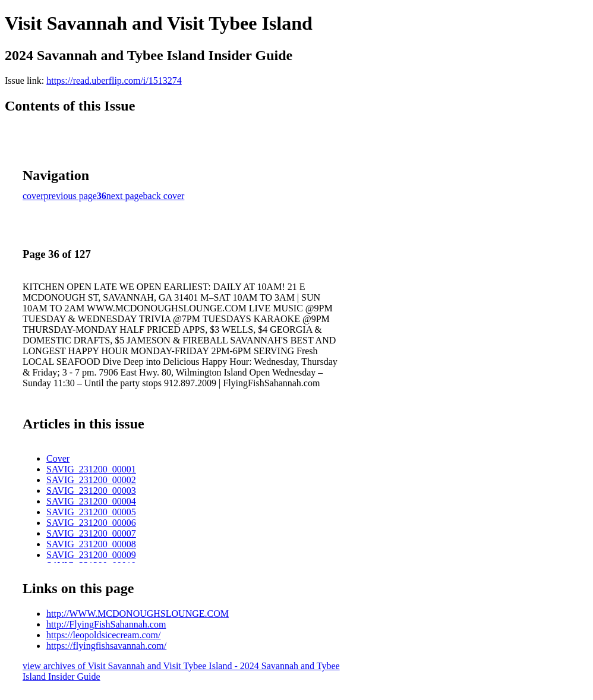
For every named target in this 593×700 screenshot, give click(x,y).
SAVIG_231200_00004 (91, 501)
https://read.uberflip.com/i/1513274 (114, 81)
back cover (164, 196)
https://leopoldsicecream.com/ (103, 635)
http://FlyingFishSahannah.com (106, 624)
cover (33, 196)
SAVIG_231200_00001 (91, 469)
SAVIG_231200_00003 (91, 491)
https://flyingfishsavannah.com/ (106, 646)
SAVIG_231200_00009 (91, 555)
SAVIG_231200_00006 (91, 523)
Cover (58, 458)
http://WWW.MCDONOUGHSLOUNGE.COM (138, 614)
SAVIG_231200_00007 (91, 533)
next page (125, 196)
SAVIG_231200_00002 (91, 480)
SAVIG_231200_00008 (91, 544)
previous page (70, 196)
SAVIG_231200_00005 (91, 512)
